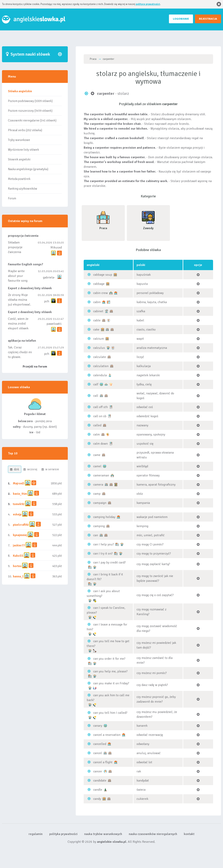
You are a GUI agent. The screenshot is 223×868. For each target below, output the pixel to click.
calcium (99, 339)
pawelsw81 (54, 324)
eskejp (17, 514)
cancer (98, 771)
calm (96, 434)
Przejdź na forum (35, 367)
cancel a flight (103, 762)
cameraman (101, 475)
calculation (101, 366)
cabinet (98, 311)
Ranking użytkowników (23, 189)
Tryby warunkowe (19, 140)
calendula (100, 375)
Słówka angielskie (20, 91)
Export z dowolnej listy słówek (30, 288)
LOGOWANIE (181, 19)
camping (99, 526)
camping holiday (104, 517)
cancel (98, 753)
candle (98, 790)
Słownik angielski (19, 159)
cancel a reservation (107, 735)
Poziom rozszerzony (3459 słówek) (30, 111)
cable (97, 320)
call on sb (100, 416)
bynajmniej (20, 535)
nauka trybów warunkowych (103, 834)
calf (96, 384)
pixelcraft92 (21, 525)
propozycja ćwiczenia (23, 236)
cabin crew (100, 293)
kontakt (189, 834)
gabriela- (49, 277)
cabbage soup (103, 275)
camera (98, 485)
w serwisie (50, 469)
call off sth (100, 407)
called (97, 425)
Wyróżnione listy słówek (23, 150)
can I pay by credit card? (110, 563)
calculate (100, 357)
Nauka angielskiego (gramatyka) (28, 169)
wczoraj (30, 469)
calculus (99, 348)
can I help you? (104, 544)
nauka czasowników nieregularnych (153, 834)
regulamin (36, 834)
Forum (12, 198)
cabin (97, 302)
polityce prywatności (148, 4)
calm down (100, 444)
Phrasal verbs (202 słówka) (25, 130)
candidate (100, 781)
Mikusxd (56, 247)
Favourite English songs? (26, 264)
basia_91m (20, 494)
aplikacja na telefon (22, 341)
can (96, 535)
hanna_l (18, 576)
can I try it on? (103, 554)
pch (47, 301)
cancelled (100, 744)
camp (97, 494)
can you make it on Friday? (111, 683)
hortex (17, 566)
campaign (100, 503)
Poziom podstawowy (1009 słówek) (30, 101)
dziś (15, 469)
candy (97, 799)
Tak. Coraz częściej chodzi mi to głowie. (20, 352)
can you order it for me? (109, 659)
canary (98, 726)
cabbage (99, 284)
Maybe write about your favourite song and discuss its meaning (18, 281)
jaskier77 (19, 545)
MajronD (19, 483)
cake (96, 330)
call (96, 396)
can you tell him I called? (110, 713)
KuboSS (18, 556)
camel (97, 466)
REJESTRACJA (208, 19)
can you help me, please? (110, 671)
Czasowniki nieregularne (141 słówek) (32, 120)
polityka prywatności (63, 834)
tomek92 (19, 504)
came (97, 455)
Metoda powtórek (19, 179)
